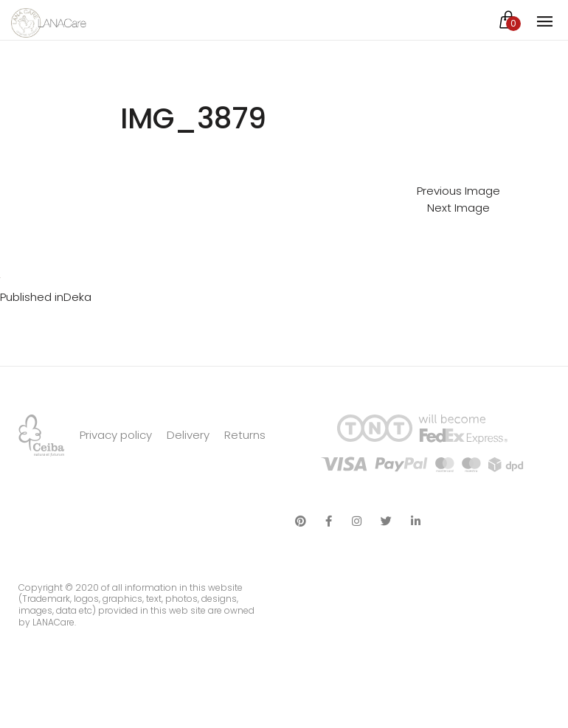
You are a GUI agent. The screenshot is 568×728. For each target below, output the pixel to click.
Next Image (458, 208)
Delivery (188, 435)
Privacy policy (116, 435)
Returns (245, 435)
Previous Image (458, 191)
